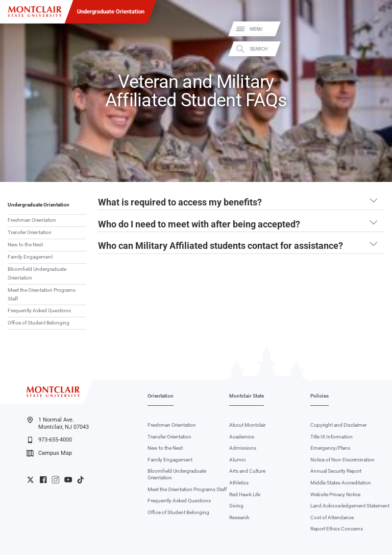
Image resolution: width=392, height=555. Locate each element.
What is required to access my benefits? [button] (180, 202)
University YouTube (68, 480)
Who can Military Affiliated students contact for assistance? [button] (220, 246)
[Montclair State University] (35, 11)
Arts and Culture (247, 471)
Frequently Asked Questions (39, 310)
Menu (373, 29)
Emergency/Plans (330, 448)
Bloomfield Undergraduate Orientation (37, 273)
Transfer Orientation (30, 232)
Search (376, 49)
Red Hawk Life (245, 494)
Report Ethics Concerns (337, 529)
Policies (320, 396)
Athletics (239, 483)
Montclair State (247, 396)
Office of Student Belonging (39, 323)
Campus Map (49, 453)
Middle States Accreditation (341, 483)
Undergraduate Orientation (111, 11)
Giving (236, 506)
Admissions (243, 448)
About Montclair (247, 425)
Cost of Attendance (332, 517)
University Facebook (43, 480)
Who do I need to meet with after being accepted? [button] (199, 224)
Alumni (237, 460)
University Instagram (55, 480)
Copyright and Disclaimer (338, 425)
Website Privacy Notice (335, 494)
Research (239, 517)
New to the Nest (25, 245)
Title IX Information (332, 437)
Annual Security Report (336, 471)
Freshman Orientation (32, 220)
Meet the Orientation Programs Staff (42, 294)
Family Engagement (30, 257)
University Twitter (30, 480)
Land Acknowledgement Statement (350, 506)
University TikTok (80, 480)
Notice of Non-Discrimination (342, 460)
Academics (242, 437)
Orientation (161, 396)
